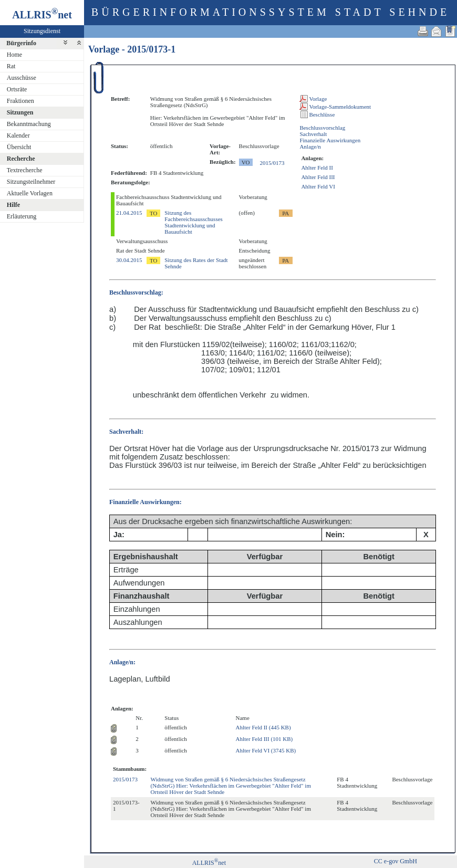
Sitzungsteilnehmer (31, 182)
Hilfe (13, 205)
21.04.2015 (129, 213)
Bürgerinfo (21, 43)
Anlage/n (310, 147)
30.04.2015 (129, 260)
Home (14, 55)
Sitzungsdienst (42, 31)
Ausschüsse (22, 78)
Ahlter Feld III (318, 177)
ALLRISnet (209, 863)
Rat (11, 66)
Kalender (18, 135)
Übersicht (19, 147)
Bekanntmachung (29, 124)
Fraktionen (20, 101)
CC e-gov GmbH (396, 861)
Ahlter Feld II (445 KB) (263, 727)
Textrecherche (25, 170)
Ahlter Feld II (317, 168)
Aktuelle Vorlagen (30, 193)
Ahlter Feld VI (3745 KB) (266, 750)
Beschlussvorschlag (322, 128)
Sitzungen (20, 112)
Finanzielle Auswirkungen (330, 140)
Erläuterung (22, 216)
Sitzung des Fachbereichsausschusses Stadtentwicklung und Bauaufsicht (194, 222)
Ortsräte (17, 89)
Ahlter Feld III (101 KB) (264, 739)
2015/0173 (272, 163)
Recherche (21, 159)
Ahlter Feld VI (318, 186)
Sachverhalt (313, 134)
